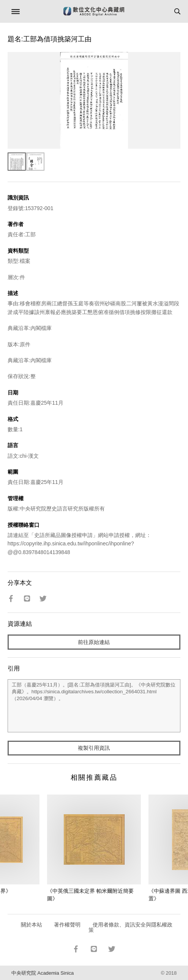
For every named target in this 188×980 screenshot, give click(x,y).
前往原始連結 (94, 642)
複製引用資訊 (94, 748)
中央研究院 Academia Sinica (43, 973)
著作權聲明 (67, 925)
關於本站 (32, 925)
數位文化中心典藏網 (94, 11)
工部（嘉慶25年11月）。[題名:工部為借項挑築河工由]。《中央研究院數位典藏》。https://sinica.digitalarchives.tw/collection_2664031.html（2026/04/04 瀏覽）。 (94, 706)
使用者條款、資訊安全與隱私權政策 (130, 927)
